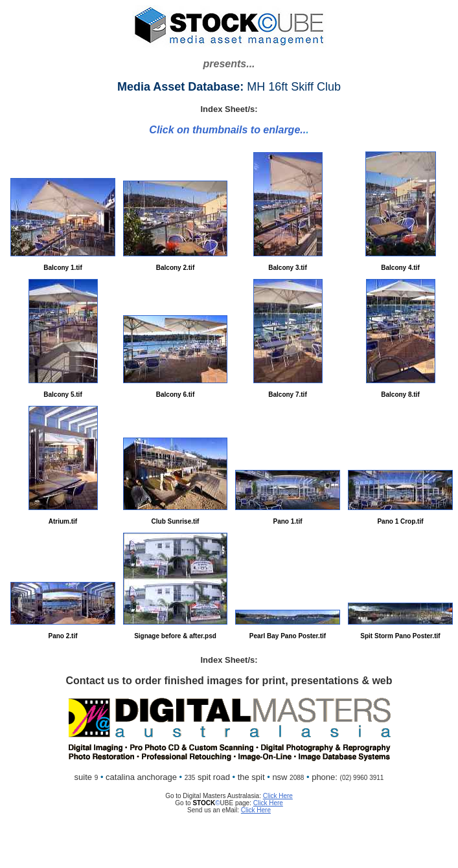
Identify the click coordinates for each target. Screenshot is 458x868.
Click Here (278, 796)
